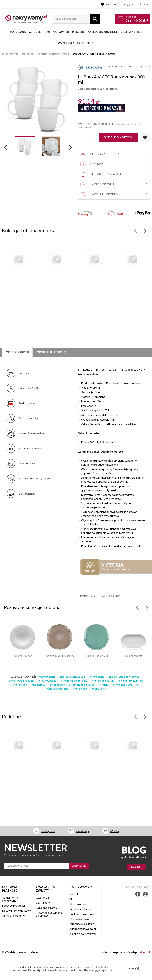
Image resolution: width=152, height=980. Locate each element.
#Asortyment (47, 677)
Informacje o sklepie (82, 924)
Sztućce (35, 32)
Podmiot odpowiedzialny (112, 596)
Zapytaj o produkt (114, 194)
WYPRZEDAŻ (66, 43)
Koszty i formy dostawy (16, 910)
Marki (114, 831)
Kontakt (75, 894)
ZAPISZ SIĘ (79, 866)
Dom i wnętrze (131, 32)
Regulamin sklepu (80, 909)
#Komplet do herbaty (74, 681)
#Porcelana (97, 677)
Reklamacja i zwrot (114, 174)
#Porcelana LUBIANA (126, 685)
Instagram (145, 894)
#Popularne (99, 689)
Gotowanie (61, 32)
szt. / (135, 19)
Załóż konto (144, 4)
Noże (47, 32)
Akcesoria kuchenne (103, 32)
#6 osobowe (57, 685)
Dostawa (114, 164)
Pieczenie (79, 32)
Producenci (86, 43)
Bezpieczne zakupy (114, 154)
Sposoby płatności (13, 906)
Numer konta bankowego (10, 899)
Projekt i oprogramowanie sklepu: (125, 952)
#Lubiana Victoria (57, 689)
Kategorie (48, 831)
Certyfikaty (43, 903)
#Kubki (104, 685)
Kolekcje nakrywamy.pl (83, 934)
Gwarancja (42, 898)
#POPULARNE (48, 681)
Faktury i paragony (13, 915)
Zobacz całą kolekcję (98, 89)
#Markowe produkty (22, 681)
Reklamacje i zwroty (48, 907)
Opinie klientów (79, 919)
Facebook (138, 894)
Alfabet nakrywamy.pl (83, 929)
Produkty (83, 831)
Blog (72, 899)
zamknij (133, 968)
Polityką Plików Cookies (97, 967)
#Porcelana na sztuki (73, 677)
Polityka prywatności (82, 914)
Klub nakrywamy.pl (81, 904)
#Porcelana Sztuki (103, 681)
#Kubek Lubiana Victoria (124, 677)
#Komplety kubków (131, 681)
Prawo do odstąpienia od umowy (49, 914)
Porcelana (18, 32)
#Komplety (38, 685)
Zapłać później (114, 184)
